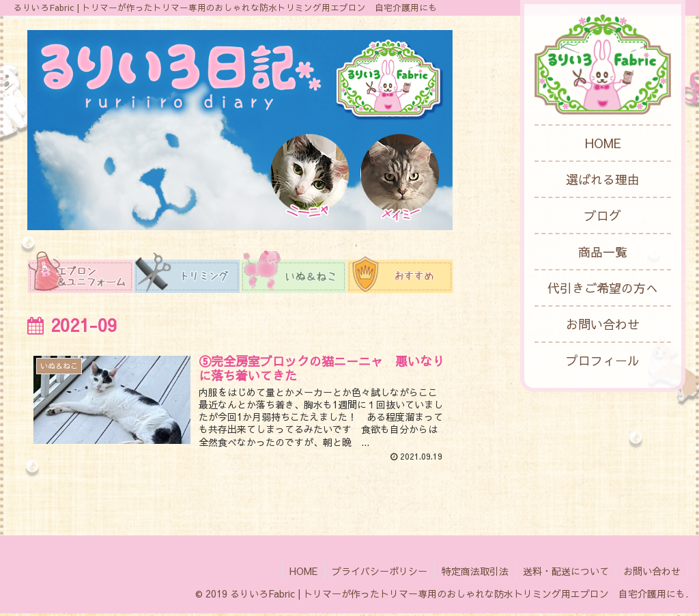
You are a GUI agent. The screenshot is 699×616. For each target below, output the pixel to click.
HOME (303, 574)
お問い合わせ (652, 574)
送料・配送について (566, 574)
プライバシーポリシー (380, 574)
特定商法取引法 (475, 574)
